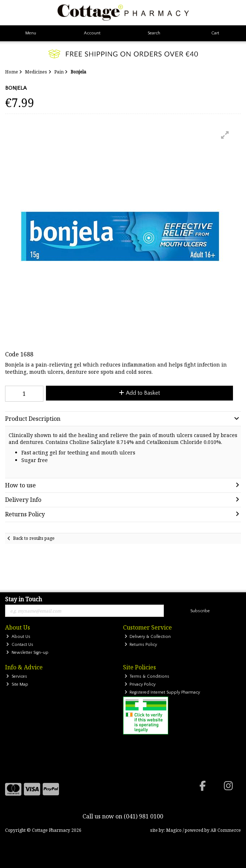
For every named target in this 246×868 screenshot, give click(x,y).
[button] (225, 135)
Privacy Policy (140, 684)
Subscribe (200, 611)
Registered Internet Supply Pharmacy (162, 692)
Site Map (17, 684)
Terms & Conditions (147, 676)
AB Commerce (226, 830)
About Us (18, 637)
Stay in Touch (24, 600)
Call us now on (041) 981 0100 (123, 816)
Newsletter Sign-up (27, 653)
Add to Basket (139, 393)
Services (17, 676)
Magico (174, 830)
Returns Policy (141, 645)
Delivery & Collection (148, 637)
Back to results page (34, 538)
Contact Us (20, 645)
